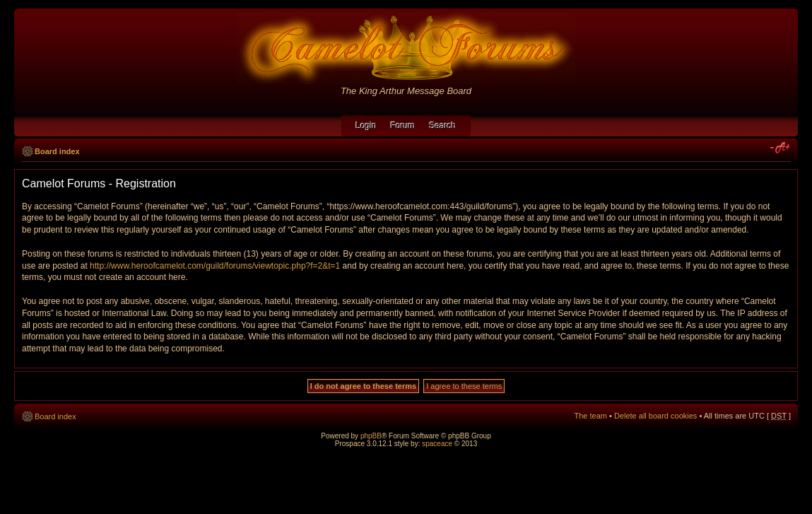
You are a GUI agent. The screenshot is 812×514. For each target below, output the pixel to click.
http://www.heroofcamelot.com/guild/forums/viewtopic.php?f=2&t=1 (215, 266)
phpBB (371, 436)
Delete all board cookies (655, 416)
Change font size (781, 148)
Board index (57, 151)
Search (443, 126)
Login (366, 126)
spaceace (437, 444)
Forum (403, 126)
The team (591, 416)
